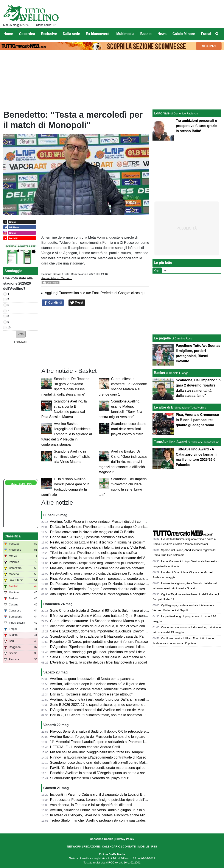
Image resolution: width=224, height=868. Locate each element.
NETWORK (74, 847)
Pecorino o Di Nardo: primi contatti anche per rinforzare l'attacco (99, 642)
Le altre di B (164, 407)
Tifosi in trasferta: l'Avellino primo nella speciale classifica (93, 553)
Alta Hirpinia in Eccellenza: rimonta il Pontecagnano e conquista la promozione (110, 594)
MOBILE (144, 847)
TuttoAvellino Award (170, 442)
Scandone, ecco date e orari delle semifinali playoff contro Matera (129, 429)
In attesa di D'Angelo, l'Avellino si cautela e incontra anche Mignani (101, 815)
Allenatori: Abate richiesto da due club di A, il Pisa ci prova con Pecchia (104, 626)
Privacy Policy (125, 839)
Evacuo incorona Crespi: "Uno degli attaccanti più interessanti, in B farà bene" (110, 563)
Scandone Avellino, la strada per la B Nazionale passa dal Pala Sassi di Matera (111, 636)
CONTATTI (129, 847)
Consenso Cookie (101, 839)
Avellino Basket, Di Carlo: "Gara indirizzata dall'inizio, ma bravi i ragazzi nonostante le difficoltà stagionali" (123, 462)
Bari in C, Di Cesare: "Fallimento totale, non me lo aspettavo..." (98, 715)
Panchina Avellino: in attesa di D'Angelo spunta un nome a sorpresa (102, 773)
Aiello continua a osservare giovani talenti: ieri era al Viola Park (98, 547)
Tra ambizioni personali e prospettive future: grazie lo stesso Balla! (196, 126)
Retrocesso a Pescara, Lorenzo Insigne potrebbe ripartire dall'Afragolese (106, 800)
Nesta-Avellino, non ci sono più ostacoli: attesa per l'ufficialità (97, 573)
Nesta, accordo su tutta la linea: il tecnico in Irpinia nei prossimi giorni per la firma (112, 542)
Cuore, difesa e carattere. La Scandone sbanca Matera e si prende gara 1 (107, 621)
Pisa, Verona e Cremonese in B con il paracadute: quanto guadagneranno (107, 579)
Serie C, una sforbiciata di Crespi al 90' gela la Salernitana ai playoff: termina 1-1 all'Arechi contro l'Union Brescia (136, 611)
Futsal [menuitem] (206, 34)
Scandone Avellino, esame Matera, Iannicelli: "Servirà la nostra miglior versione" (111, 689)
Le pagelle (162, 338)
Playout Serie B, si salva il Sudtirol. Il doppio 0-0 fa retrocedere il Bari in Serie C (111, 731)
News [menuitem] (162, 34)
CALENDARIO (111, 847)
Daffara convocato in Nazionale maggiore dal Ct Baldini (92, 532)
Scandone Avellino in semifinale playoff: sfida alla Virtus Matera (72, 457)
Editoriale (162, 113)
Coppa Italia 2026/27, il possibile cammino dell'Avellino (92, 537)
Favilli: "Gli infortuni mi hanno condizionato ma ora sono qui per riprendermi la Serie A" (116, 768)
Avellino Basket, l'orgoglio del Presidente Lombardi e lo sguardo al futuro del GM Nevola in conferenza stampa (67, 434)
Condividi (53, 303)
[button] (21, 334)
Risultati (21, 342)
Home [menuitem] (8, 34)
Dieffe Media (117, 854)
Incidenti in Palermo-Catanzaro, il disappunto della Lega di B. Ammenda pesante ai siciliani (120, 794)
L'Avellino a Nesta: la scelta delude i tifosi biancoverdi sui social (99, 662)
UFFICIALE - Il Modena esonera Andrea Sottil (85, 747)
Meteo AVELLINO (21, 484)
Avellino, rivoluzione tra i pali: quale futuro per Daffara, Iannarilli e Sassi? (105, 699)
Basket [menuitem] (146, 34)
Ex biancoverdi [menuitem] (98, 34)
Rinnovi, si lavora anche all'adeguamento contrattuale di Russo (98, 757)
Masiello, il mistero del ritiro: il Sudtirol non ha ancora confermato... (101, 568)
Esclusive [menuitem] (49, 34)
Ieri (165, 270)
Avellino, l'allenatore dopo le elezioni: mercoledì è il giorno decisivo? (102, 684)
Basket (57, 274)
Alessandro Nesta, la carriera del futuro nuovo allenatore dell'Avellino (103, 558)
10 (9, 327)
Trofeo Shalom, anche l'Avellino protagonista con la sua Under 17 (100, 820)
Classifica (13, 536)
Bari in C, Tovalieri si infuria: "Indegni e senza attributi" (91, 694)
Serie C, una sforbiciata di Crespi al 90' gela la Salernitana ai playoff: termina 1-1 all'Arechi (119, 657)
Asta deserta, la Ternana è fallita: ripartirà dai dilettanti (91, 805)
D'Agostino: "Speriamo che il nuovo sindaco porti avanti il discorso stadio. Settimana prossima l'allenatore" (131, 647)
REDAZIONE (92, 847)
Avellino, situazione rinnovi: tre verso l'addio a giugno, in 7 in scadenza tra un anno (113, 810)
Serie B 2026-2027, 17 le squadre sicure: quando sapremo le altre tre (103, 705)
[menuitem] (217, 34)
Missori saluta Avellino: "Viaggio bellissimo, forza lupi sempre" (97, 752)
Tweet (77, 303)
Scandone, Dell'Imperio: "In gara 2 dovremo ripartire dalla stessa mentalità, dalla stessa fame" (122, 589)
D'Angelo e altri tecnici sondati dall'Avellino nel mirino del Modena (100, 710)
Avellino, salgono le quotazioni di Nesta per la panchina (92, 679)
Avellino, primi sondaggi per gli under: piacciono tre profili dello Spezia (103, 652)
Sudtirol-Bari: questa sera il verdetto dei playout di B (90, 778)
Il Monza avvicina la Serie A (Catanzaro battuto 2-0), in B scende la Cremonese (111, 616)
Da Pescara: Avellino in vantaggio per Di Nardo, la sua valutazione (101, 584)
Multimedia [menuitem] (125, 34)
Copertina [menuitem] (27, 34)
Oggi (157, 270)
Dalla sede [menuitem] (71, 34)
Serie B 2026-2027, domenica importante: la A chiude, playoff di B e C (103, 631)
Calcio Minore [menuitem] (184, 34)
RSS (154, 847)
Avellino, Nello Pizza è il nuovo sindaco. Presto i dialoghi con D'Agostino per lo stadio (115, 522)
